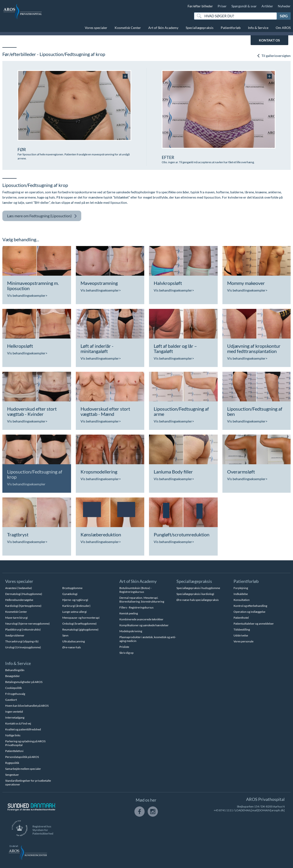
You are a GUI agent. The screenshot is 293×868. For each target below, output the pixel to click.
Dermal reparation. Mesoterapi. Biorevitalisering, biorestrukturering (142, 600)
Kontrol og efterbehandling (250, 606)
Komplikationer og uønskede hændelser (144, 625)
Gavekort (11, 700)
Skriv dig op (126, 653)
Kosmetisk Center (128, 28)
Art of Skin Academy (163, 28)
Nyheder (284, 6)
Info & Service (258, 28)
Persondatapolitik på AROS (22, 757)
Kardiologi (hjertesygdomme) (23, 606)
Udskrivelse (241, 635)
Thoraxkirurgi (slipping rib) (22, 641)
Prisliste (124, 647)
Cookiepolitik (14, 688)
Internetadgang (15, 717)
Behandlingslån (15, 670)
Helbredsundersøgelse (19, 600)
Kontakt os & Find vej (18, 723)
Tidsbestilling (242, 629)
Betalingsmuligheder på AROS (24, 682)
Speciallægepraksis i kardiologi (195, 594)
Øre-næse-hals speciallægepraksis (198, 600)
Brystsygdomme (72, 588)
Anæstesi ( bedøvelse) (19, 588)
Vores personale (243, 641)
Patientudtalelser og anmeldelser (254, 624)
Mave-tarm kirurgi (16, 618)
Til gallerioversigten (274, 56)
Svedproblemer (15, 635)
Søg (284, 16)
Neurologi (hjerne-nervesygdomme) (27, 624)
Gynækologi (70, 594)
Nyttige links (13, 735)
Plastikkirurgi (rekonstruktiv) (23, 629)
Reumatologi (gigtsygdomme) (80, 629)
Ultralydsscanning (74, 641)
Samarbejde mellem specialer (23, 769)
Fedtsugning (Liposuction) (42, 216)
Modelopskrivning (131, 631)
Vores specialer (96, 28)
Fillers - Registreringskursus (136, 607)
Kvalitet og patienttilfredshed (23, 729)
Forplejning (241, 588)
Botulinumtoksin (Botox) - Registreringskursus (135, 590)
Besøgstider (13, 676)
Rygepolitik (12, 763)
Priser (222, 6)
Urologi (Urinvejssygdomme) (23, 647)
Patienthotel (241, 618)
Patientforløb (231, 28)
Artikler (267, 6)
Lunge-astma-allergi (74, 612)
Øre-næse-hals (72, 647)
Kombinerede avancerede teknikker (141, 619)
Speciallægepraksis (200, 28)
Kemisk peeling (129, 613)
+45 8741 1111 (223, 810)
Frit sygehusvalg (15, 694)
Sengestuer (12, 775)
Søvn (65, 635)
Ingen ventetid (14, 712)
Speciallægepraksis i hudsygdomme (198, 588)
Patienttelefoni (14, 751)
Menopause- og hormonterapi (81, 618)
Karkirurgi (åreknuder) (76, 606)
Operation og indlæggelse (249, 612)
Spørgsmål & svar (244, 6)
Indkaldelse (241, 594)
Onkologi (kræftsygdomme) (79, 624)
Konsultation (242, 600)
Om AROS (283, 28)
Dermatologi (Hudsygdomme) (24, 594)
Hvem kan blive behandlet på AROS (27, 706)
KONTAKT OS (269, 40)
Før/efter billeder (200, 6)
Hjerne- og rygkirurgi (75, 600)
